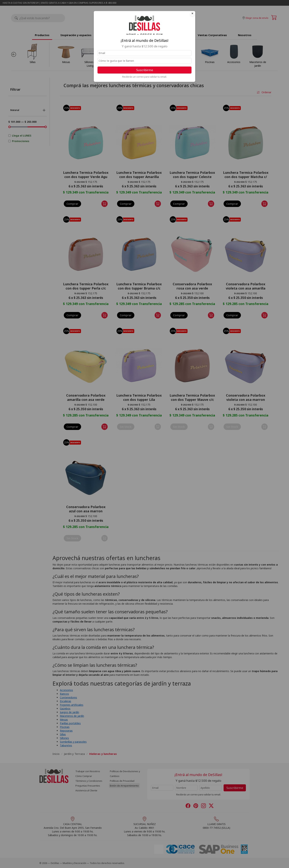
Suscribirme (145, 70)
